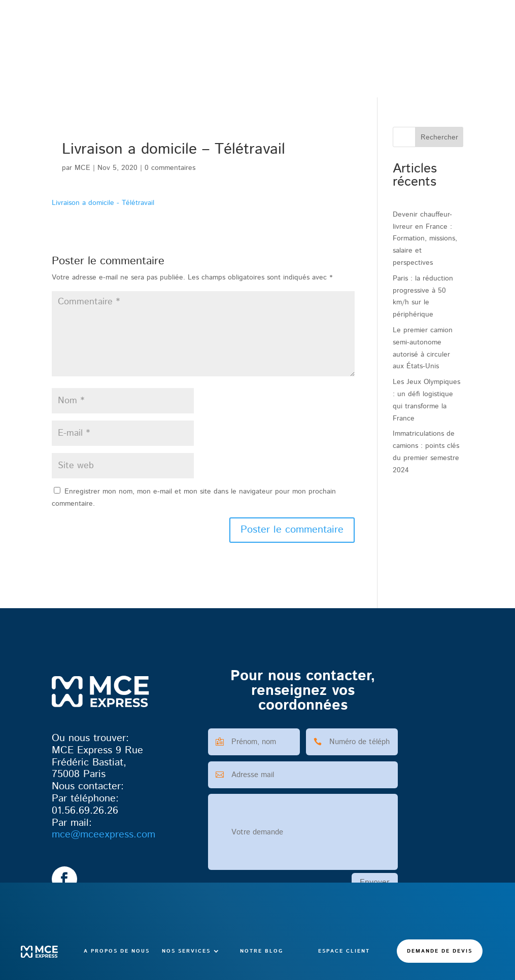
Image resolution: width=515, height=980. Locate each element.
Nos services (186, 68)
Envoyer (375, 882)
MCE (82, 168)
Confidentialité (299, 961)
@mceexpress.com (104, 835)
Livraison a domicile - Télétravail (103, 203)
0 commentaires (170, 168)
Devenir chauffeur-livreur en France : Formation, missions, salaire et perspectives (425, 239)
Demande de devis (440, 68)
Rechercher (439, 137)
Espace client (344, 68)
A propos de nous (117, 68)
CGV (200, 961)
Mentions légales (242, 961)
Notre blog (262, 68)
